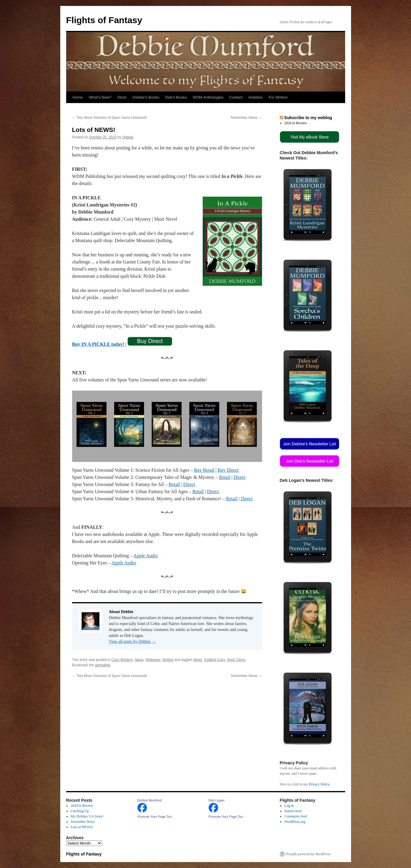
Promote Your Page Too (155, 817)
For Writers (278, 97)
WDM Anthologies (208, 97)
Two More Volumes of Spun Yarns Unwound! (110, 118)
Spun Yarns (236, 660)
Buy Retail (204, 470)
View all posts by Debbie (132, 641)
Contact (236, 97)
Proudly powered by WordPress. (309, 854)
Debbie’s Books (146, 97)
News (139, 660)
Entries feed (293, 811)
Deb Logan (217, 800)
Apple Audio (146, 556)
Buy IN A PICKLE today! (98, 344)
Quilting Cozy (215, 660)
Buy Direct (228, 470)
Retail (225, 477)
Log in (289, 806)
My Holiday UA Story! (87, 816)
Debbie (128, 137)
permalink (103, 665)
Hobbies (256, 97)
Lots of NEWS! (82, 827)
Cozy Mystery (122, 660)
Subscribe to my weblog (308, 118)
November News (246, 118)
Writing (168, 660)
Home (78, 97)
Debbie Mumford (149, 800)
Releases (153, 660)
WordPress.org (295, 822)
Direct (239, 477)
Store (122, 97)
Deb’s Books (176, 97)
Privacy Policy (319, 784)
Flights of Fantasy (104, 20)
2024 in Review (296, 123)
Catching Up (80, 811)
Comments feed (296, 816)
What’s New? (100, 97)
